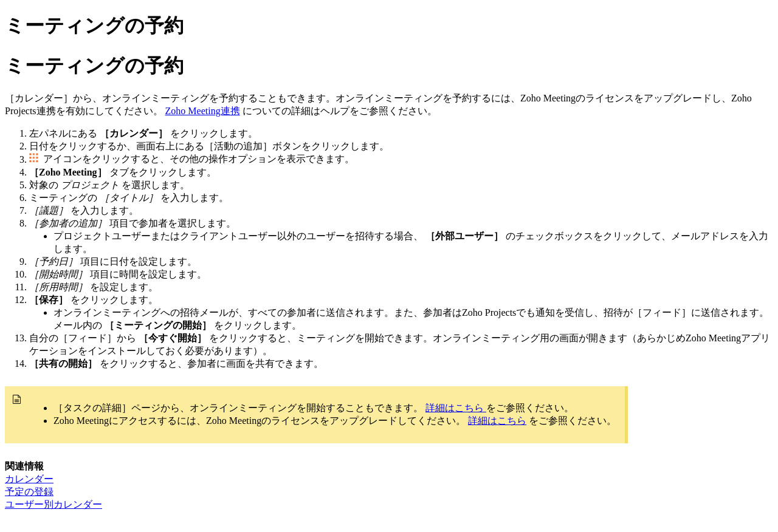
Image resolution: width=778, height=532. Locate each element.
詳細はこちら (456, 408)
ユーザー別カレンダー (53, 504)
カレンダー (29, 479)
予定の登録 (29, 492)
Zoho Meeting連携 (203, 111)
